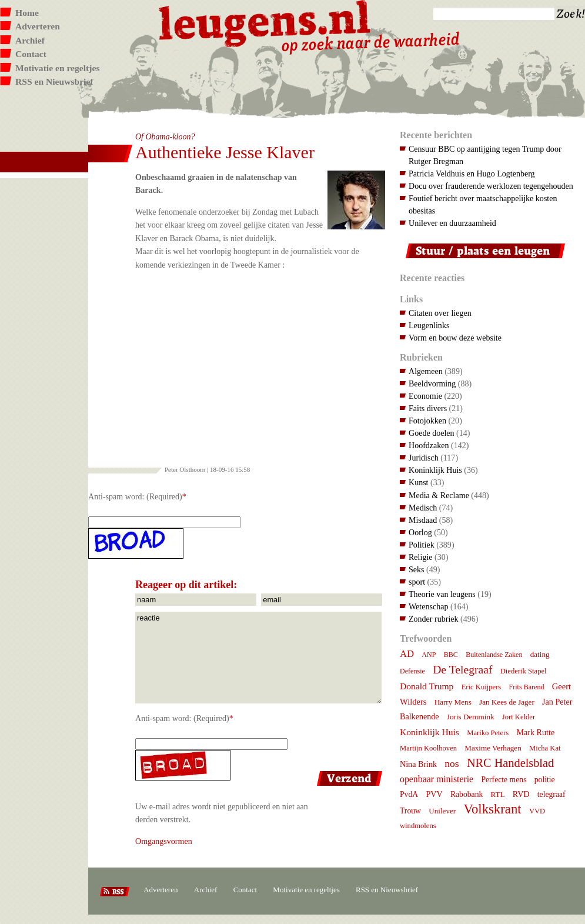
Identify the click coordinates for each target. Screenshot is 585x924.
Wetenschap (428, 606)
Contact (31, 54)
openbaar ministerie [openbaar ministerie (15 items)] (437, 779)
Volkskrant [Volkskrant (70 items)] (492, 809)
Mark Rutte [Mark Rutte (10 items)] (536, 732)
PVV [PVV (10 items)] (434, 794)
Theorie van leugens (442, 594)
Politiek (422, 545)
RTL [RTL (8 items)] (498, 794)
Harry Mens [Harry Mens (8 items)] (453, 702)
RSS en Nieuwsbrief (54, 81)
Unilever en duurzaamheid (452, 223)
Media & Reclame (439, 495)
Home (27, 13)
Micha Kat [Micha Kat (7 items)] (545, 748)
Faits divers (428, 408)
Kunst (419, 482)
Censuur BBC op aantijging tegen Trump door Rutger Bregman (485, 155)
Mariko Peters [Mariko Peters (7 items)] (488, 733)
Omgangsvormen (164, 841)
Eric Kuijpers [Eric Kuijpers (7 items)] (482, 687)
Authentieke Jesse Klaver (225, 152)
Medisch (423, 508)
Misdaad (423, 520)
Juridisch (424, 458)
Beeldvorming (432, 383)
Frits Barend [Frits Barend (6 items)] (527, 687)
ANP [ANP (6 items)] (429, 655)
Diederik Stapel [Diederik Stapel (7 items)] (524, 671)
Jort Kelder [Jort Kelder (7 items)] (519, 717)
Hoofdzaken (429, 445)
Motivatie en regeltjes (57, 68)
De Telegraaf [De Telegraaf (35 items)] (462, 669)
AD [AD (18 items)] (407, 654)
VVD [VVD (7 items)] (537, 811)
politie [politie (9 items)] (545, 780)
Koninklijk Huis (435, 470)
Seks (417, 569)
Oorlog (420, 532)
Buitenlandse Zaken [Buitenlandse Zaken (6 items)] (494, 655)
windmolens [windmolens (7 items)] (418, 826)
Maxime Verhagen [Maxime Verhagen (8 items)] (493, 748)
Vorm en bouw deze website (455, 338)
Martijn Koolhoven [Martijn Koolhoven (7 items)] (428, 748)
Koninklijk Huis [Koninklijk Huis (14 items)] (429, 732)
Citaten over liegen (440, 313)
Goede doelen (432, 433)
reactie (258, 658)
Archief (30, 40)
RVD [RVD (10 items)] (521, 794)
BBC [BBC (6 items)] (451, 655)
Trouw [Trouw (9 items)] (410, 811)
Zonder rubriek (434, 619)
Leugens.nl (265, 22)
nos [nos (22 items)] (452, 763)
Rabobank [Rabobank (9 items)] (467, 794)
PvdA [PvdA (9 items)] (409, 794)
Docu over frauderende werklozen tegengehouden (491, 186)
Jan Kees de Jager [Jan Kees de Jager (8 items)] (507, 702)
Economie (425, 396)
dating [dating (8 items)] (540, 654)
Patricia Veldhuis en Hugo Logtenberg (472, 174)
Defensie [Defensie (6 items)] (412, 671)
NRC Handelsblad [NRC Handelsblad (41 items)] (510, 763)
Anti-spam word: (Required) (135, 496)
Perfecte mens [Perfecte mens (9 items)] (504, 780)
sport (417, 582)
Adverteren (38, 26)
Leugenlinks (429, 325)
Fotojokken (427, 421)
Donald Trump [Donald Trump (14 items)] (427, 686)
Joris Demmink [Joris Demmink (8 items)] (471, 717)
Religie (421, 557)
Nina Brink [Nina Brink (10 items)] (418, 764)
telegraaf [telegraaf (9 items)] (551, 794)
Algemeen (426, 371)
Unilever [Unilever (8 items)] (442, 811)
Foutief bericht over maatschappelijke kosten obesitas (483, 204)
